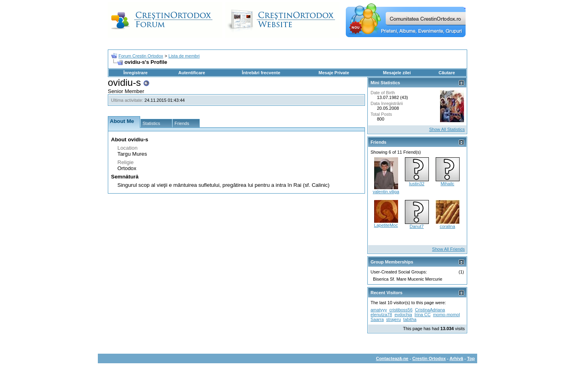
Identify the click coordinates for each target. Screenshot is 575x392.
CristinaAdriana (430, 310)
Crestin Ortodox (429, 358)
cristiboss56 (401, 310)
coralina (447, 226)
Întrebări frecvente (261, 73)
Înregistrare (136, 73)
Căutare (447, 73)
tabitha (410, 319)
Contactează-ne (392, 358)
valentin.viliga (386, 192)
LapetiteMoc (386, 225)
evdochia (403, 315)
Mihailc (447, 184)
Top (471, 358)
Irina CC (422, 315)
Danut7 (417, 226)
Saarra (377, 319)
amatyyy (379, 310)
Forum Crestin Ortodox (141, 56)
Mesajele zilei (397, 73)
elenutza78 (381, 315)
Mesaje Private (334, 73)
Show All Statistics (447, 129)
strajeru (394, 319)
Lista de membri (184, 56)
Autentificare (191, 73)
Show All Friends (448, 249)
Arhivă (456, 358)
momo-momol (446, 315)
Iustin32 (417, 184)
